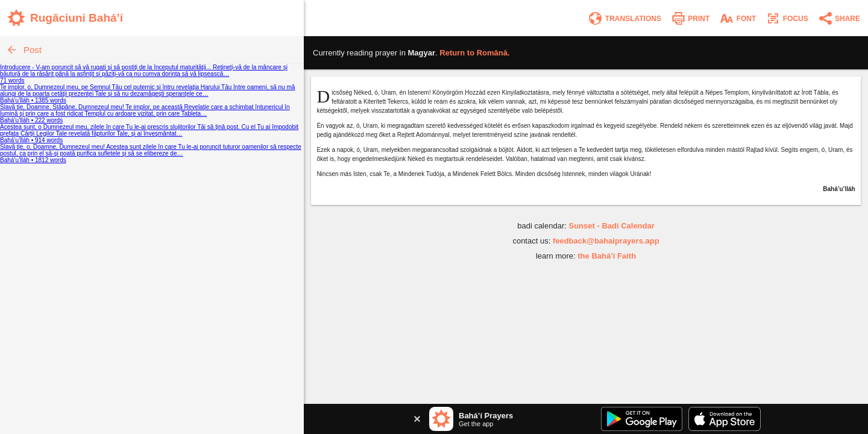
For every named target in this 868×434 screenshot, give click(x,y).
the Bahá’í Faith (607, 256)
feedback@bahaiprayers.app (606, 241)
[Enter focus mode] (787, 18)
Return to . (474, 53)
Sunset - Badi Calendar (611, 226)
